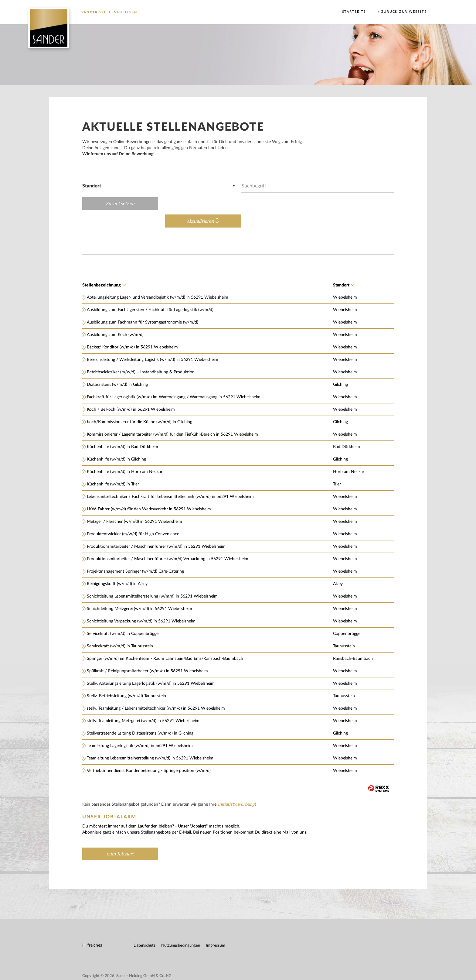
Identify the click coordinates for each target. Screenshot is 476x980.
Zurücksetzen (121, 203)
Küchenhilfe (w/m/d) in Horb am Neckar (125, 454)
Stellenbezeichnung (104, 268)
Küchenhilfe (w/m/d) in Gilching (117, 442)
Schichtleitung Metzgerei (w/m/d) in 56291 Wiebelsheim (140, 591)
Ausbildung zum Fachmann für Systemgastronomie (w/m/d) (143, 305)
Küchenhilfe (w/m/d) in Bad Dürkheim (123, 430)
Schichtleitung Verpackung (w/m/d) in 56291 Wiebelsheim (141, 604)
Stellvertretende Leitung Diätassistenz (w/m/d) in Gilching (140, 716)
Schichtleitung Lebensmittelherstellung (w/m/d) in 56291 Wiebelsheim (153, 579)
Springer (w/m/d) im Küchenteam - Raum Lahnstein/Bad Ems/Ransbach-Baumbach (165, 641)
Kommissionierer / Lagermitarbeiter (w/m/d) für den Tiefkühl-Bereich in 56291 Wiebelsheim (173, 417)
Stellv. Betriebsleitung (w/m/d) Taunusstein (127, 679)
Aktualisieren (353, 204)
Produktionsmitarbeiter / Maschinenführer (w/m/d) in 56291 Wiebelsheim (156, 529)
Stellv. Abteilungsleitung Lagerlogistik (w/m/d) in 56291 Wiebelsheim (151, 666)
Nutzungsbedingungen (181, 928)
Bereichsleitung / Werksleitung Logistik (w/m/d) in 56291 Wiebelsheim (153, 342)
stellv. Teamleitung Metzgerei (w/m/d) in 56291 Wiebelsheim (143, 704)
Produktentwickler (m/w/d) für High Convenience (133, 517)
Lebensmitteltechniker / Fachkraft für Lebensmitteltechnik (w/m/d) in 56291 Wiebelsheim (171, 479)
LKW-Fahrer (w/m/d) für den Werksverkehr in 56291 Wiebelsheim (149, 492)
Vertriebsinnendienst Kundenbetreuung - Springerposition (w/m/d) (149, 753)
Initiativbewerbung (236, 787)
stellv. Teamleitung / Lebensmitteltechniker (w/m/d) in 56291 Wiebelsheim (156, 691)
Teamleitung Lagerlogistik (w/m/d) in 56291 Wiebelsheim (140, 728)
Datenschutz (145, 928)
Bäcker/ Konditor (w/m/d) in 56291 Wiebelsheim (133, 330)
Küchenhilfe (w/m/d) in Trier (113, 467)
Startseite (354, 12)
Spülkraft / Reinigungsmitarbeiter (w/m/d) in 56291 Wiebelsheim (148, 654)
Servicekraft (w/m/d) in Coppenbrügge (123, 616)
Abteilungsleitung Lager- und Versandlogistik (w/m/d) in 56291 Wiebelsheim (158, 280)
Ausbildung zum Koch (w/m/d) (116, 317)
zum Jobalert (121, 836)
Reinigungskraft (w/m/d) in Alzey (117, 567)
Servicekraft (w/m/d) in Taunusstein (120, 629)
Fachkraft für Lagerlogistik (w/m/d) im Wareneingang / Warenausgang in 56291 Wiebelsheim (174, 380)
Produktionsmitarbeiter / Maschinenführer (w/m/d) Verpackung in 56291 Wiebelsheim (168, 542)
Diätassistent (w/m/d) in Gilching (118, 367)
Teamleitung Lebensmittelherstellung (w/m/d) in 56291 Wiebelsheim (150, 741)
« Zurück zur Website (402, 12)
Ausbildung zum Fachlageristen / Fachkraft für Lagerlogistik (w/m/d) (150, 293)
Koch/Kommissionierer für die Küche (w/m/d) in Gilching (140, 405)
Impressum (216, 928)
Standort (343, 268)
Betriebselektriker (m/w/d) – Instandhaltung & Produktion (141, 355)
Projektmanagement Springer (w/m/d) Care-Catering (136, 554)
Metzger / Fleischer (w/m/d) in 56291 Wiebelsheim (135, 504)
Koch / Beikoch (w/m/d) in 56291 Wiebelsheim (131, 392)
